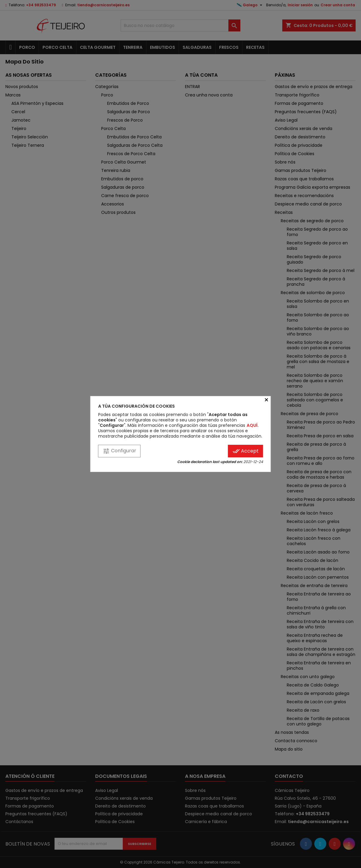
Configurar (119, 451)
